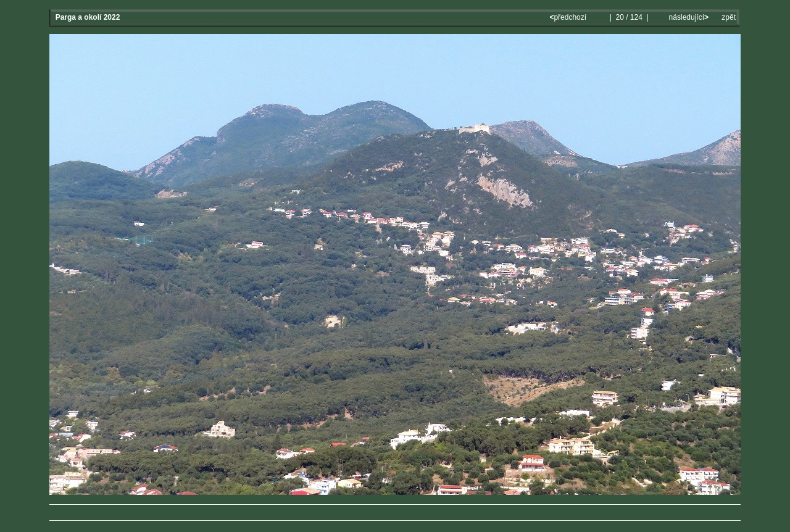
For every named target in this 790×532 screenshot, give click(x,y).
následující (688, 17)
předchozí (569, 17)
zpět (729, 17)
